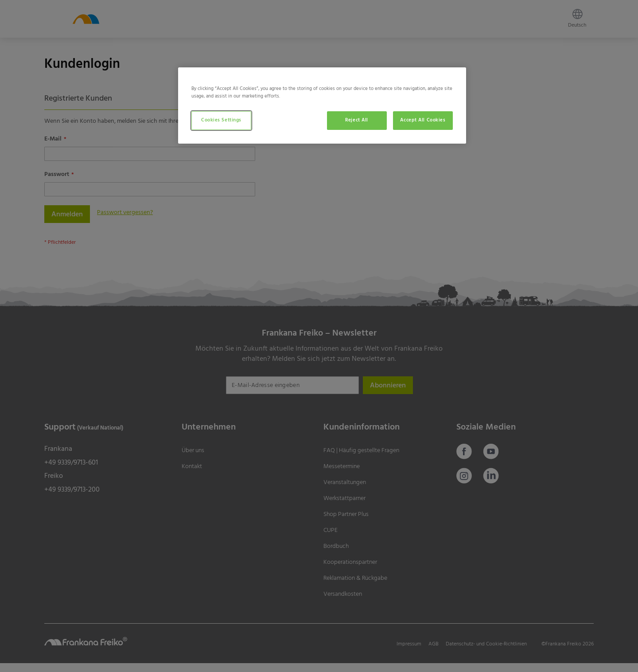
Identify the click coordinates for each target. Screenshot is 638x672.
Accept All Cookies (423, 120)
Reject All (357, 120)
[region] (322, 105)
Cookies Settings (221, 120)
